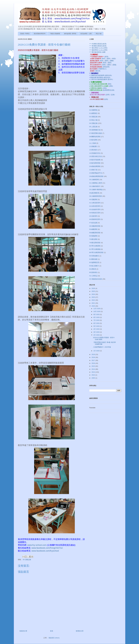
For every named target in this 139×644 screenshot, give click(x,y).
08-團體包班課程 (95, 137)
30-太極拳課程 (94, 180)
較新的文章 (23, 631)
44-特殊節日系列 (95, 213)
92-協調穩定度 (94, 262)
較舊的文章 (80, 631)
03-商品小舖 (93, 120)
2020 (94, 306)
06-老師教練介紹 (95, 130)
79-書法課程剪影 (95, 243)
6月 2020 (97, 323)
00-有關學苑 (93, 110)
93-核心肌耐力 (94, 266)
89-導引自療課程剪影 (96, 252)
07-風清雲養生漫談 (96, 133)
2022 (94, 300)
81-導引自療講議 (95, 249)
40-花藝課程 (93, 200)
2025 (94, 291)
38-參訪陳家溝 (94, 193)
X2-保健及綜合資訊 (96, 279)
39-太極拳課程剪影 (96, 196)
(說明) (108, 95)
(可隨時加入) (102, 69)
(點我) (106, 57)
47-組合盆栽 (93, 223)
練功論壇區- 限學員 (70, 34)
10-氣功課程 (93, 140)
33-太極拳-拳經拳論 (96, 190)
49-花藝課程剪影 (95, 226)
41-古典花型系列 (95, 203)
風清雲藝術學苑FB (40, 34)
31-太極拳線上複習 (96, 183)
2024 (94, 294)
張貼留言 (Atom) (54, 638)
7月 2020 (97, 320)
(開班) (109, 59)
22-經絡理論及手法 (96, 173)
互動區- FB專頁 (25, 34)
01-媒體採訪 (93, 113)
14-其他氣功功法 (95, 153)
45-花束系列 (93, 216)
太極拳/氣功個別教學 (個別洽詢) (101, 75)
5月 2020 (97, 326)
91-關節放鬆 (93, 259)
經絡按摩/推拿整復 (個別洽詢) (100, 77)
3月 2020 (97, 332)
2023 (94, 297)
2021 (94, 303)
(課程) (109, 84)
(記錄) (113, 95)
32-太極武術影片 (95, 186)
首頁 (52, 631)
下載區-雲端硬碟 (55, 34)
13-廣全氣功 (93, 150)
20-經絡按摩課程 (95, 166)
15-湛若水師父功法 (96, 156)
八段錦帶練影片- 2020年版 (102, 347)
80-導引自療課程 (95, 246)
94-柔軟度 (93, 269)
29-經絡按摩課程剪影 (96, 176)
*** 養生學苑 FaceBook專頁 (98, 48)
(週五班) (98, 71)
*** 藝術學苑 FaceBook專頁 (98, 50)
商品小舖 (99, 34)
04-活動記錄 (27, 560)
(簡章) (104, 59)
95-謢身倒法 (93, 272)
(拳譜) (114, 59)
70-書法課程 (93, 239)
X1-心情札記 (93, 276)
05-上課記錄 (93, 127)
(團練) (112, 61)
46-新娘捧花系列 (95, 219)
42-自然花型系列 (95, 206)
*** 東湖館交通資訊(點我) (98, 46)
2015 (94, 366)
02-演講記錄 (93, 117)
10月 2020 (97, 311)
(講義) (114, 65)
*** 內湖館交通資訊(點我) (98, 44)
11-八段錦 (93, 143)
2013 (94, 372)
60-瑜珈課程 (93, 236)
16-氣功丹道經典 (95, 160)
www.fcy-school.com (37, 545)
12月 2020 (97, 309)
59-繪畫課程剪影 (95, 233)
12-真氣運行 (93, 146)
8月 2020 (97, 317)
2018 (94, 357)
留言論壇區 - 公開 (86, 34)
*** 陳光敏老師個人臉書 (97, 52)
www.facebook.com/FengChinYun (47, 548)
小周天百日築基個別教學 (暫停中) (102, 79)
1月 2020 (97, 351)
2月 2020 (97, 335)
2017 (94, 360)
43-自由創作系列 (95, 209)
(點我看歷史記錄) (109, 90)
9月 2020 (97, 314)
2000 (94, 378)
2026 (94, 288)
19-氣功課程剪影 (95, 163)
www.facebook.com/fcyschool (45, 551)
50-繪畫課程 (93, 229)
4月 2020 (97, 329)
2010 (94, 375)
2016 (94, 363)
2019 (94, 354)
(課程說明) (106, 67)
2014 (94, 369)
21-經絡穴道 (93, 170)
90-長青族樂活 (94, 256)
